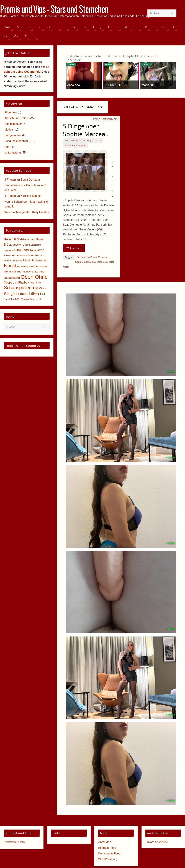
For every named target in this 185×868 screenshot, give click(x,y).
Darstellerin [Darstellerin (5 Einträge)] (36, 245)
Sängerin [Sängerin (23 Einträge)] (11, 294)
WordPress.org (108, 859)
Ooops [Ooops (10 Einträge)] (8, 283)
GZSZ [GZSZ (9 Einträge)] (40, 250)
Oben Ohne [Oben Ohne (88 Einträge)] (34, 277)
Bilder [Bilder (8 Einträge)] (23, 240)
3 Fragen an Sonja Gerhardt (22, 180)
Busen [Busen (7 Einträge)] (26, 245)
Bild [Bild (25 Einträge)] (16, 239)
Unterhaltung (13, 153)
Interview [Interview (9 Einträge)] (34, 255)
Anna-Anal (74, 85)
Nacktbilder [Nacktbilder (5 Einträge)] (23, 267)
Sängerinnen (13, 135)
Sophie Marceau (93, 262)
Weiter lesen (74, 248)
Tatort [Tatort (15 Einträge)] (24, 294)
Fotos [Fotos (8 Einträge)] (33, 250)
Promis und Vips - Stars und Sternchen (54, 10)
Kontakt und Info (14, 842)
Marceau (103, 257)
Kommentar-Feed (109, 853)
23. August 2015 (92, 140)
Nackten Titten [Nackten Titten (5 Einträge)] (16, 272)
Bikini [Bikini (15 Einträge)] (8, 239)
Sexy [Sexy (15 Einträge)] (38, 288)
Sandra (74, 140)
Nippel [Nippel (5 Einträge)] (42, 272)
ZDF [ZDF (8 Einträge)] (39, 299)
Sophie (79, 262)
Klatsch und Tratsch (17, 118)
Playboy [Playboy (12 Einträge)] (24, 283)
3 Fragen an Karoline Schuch (23, 196)
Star (105, 262)
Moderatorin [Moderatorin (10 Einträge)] (40, 260)
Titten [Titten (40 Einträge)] (34, 293)
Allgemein (11, 112)
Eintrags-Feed (107, 848)
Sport (8, 147)
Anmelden (105, 842)
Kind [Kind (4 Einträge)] (13, 261)
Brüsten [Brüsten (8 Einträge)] (18, 245)
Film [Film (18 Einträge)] (17, 250)
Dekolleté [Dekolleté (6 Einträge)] (9, 250)
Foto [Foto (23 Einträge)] (25, 250)
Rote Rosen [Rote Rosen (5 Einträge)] (35, 283)
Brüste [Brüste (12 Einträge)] (8, 245)
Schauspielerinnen (76, 146)
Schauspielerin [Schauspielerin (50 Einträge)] (19, 288)
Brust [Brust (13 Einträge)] (39, 239)
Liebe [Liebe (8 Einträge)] (19, 261)
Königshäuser (13, 124)
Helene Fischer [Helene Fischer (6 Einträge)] (12, 255)
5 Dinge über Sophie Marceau (86, 130)
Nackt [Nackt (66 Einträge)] (10, 266)
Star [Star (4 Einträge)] (45, 289)
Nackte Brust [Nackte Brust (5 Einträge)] (35, 267)
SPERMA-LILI (113, 85)
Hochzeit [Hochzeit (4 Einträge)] (24, 256)
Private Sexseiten (157, 842)
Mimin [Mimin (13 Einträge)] (27, 260)
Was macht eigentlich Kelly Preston (27, 212)
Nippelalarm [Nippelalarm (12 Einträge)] (12, 278)
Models (9, 130)
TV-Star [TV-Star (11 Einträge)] (15, 299)
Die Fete (81, 257)
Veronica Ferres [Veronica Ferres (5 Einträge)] (29, 299)
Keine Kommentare (105, 119)
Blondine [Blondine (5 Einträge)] (31, 240)
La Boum (92, 257)
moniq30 (147, 85)
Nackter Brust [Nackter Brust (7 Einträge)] (30, 272)
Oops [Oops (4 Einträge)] (15, 283)
